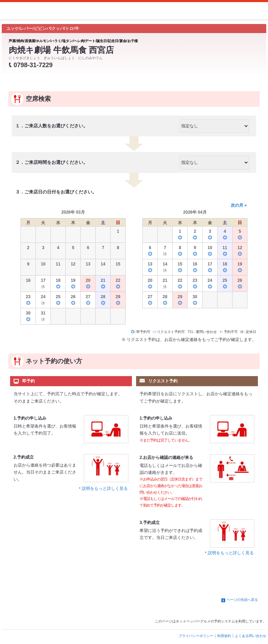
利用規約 (224, 636)
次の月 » (239, 205)
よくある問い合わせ (251, 636)
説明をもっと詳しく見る (105, 488)
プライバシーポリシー (196, 636)
